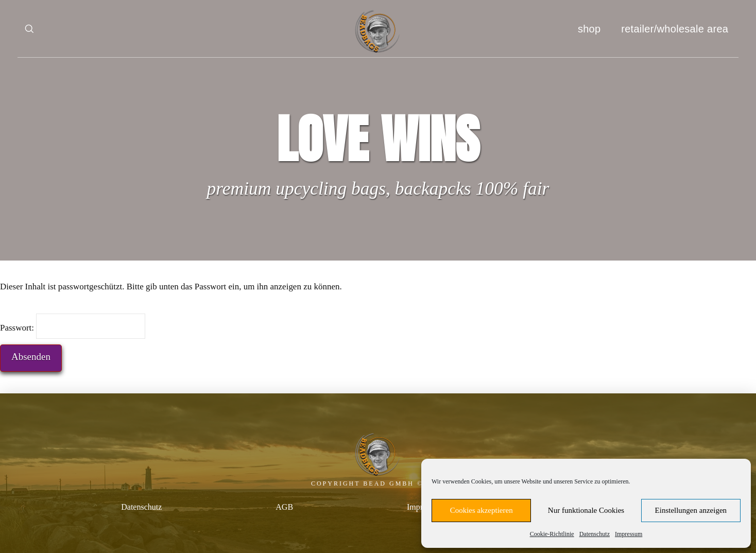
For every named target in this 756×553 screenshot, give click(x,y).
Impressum (629, 534)
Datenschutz (595, 534)
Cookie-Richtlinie (552, 534)
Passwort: (73, 326)
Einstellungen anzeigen (691, 510)
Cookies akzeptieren (482, 510)
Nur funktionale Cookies (586, 510)
